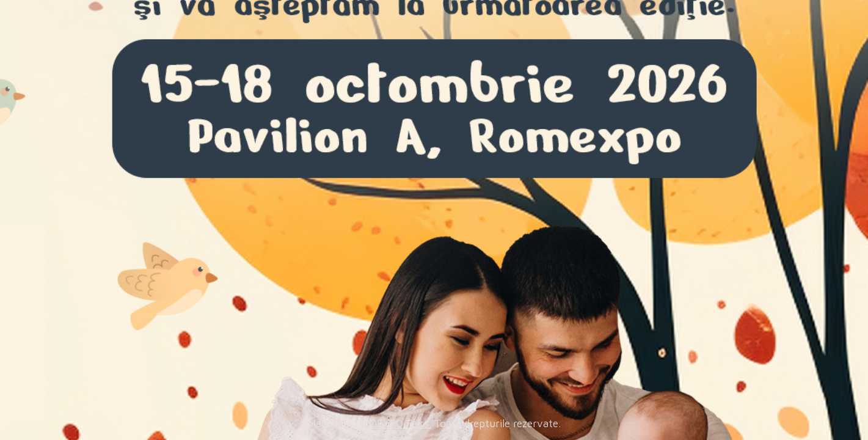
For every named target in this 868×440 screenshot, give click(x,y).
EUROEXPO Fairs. (390, 424)
